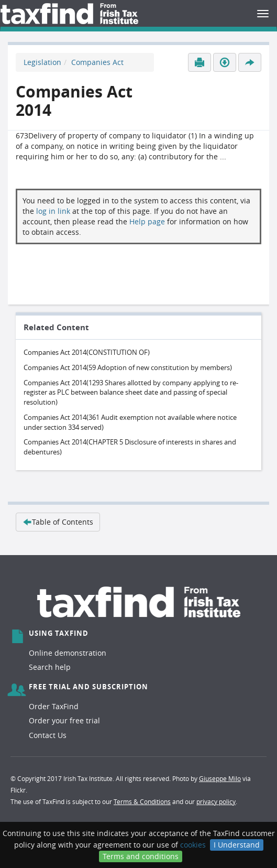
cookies (193, 845)
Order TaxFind (54, 706)
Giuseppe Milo (220, 778)
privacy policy (216, 801)
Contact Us (48, 735)
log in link (53, 211)
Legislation (42, 62)
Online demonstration (68, 653)
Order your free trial (64, 720)
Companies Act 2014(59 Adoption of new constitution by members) (128, 367)
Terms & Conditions (142, 801)
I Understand (237, 845)
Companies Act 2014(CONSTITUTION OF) (87, 352)
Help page (147, 221)
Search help (50, 667)
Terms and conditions (141, 856)
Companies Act (97, 62)
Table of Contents (58, 522)
